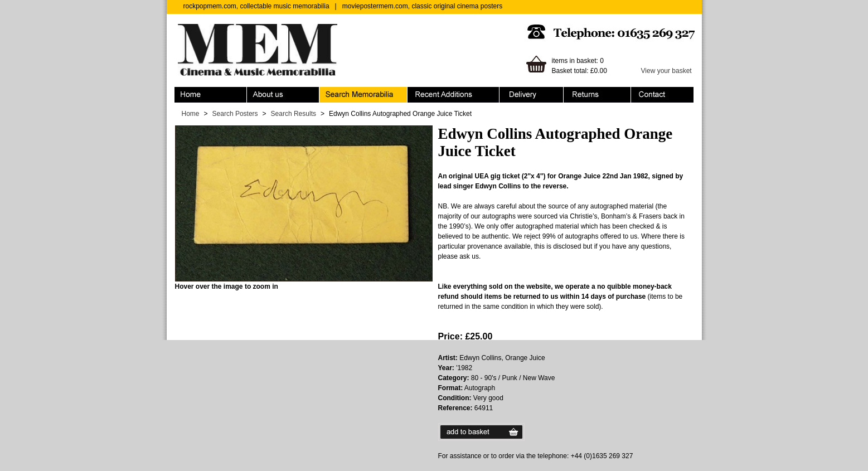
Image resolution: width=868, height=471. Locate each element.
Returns (597, 95)
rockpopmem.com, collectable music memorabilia (256, 6)
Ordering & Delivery (532, 95)
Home (211, 95)
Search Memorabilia (363, 95)
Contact (662, 95)
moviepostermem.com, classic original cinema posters (422, 6)
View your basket (666, 71)
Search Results (294, 114)
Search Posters (235, 114)
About (283, 95)
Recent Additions (454, 95)
